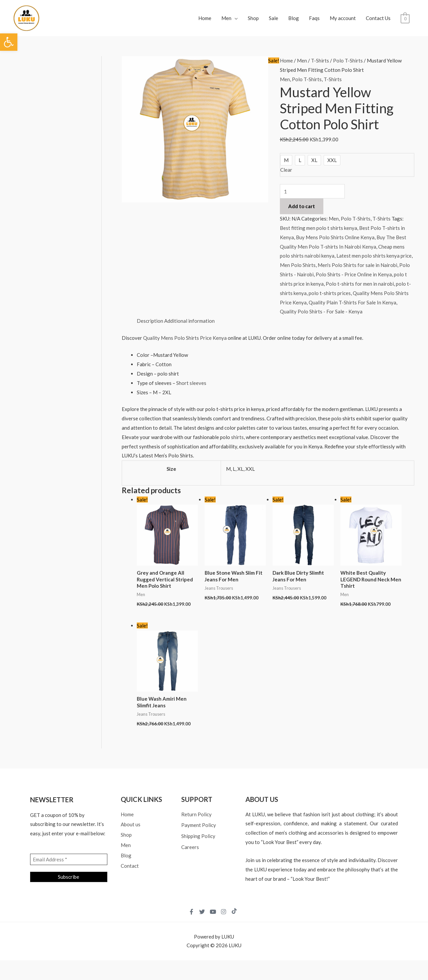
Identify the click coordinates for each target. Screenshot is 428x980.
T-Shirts (320, 60)
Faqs (314, 18)
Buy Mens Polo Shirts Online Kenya (335, 237)
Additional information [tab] (189, 321)
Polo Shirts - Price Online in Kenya (354, 274)
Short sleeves (191, 383)
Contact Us (378, 18)
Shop (253, 18)
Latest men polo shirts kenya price (374, 256)
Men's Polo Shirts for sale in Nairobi (357, 265)
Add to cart (302, 206)
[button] (9, 42)
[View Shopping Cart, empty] (405, 18)
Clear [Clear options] (286, 170)
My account (343, 18)
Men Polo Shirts (298, 265)
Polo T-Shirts (348, 60)
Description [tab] (150, 321)
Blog (294, 18)
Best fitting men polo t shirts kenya (318, 228)
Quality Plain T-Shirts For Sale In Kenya (352, 302)
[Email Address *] (69, 859)
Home (205, 18)
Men (226, 18)
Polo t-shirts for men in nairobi (360, 284)
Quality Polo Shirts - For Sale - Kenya (321, 311)
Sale (274, 18)
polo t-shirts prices (330, 293)
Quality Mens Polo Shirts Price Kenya (185, 338)
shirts (237, 437)
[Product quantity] (312, 191)
